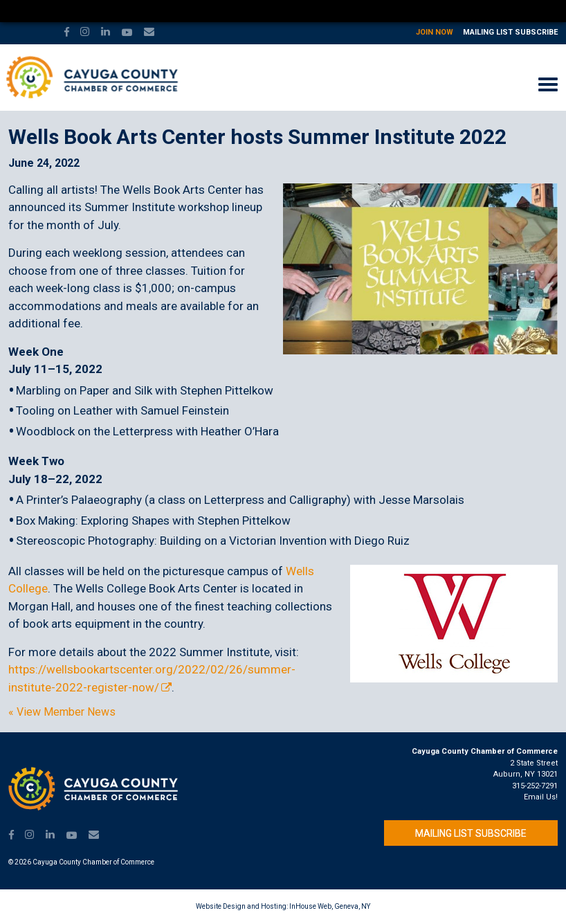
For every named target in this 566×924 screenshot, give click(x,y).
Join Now (435, 32)
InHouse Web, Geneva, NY (330, 906)
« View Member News (62, 712)
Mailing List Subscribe (510, 32)
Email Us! (541, 797)
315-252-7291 (535, 786)
